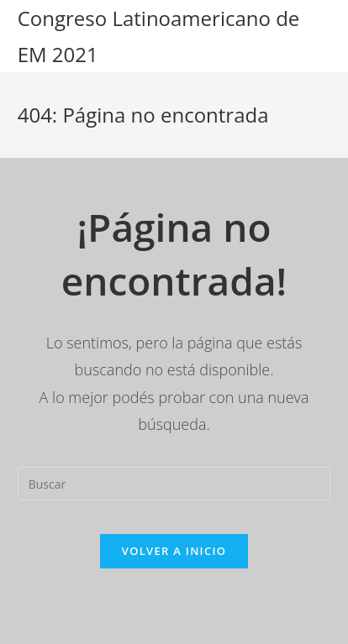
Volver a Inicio (174, 551)
